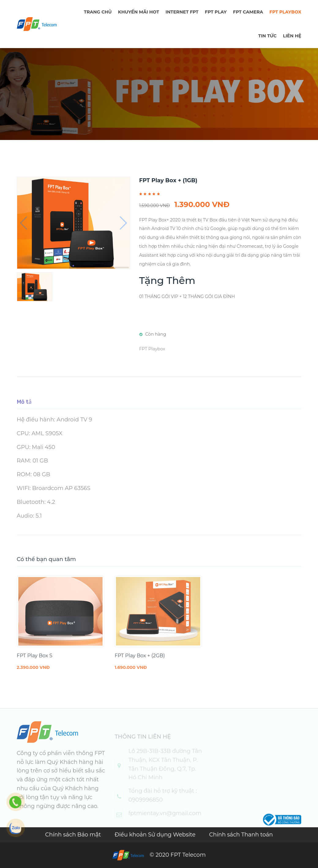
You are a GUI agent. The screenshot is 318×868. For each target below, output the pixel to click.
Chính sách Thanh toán (241, 835)
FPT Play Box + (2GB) (140, 662)
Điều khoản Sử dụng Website (156, 835)
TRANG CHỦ (98, 12)
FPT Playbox (285, 12)
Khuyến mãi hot (139, 12)
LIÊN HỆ (292, 36)
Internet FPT (182, 12)
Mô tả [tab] (24, 408)
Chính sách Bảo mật (74, 835)
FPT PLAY (216, 12)
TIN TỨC (267, 36)
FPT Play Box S (35, 662)
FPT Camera (248, 12)
